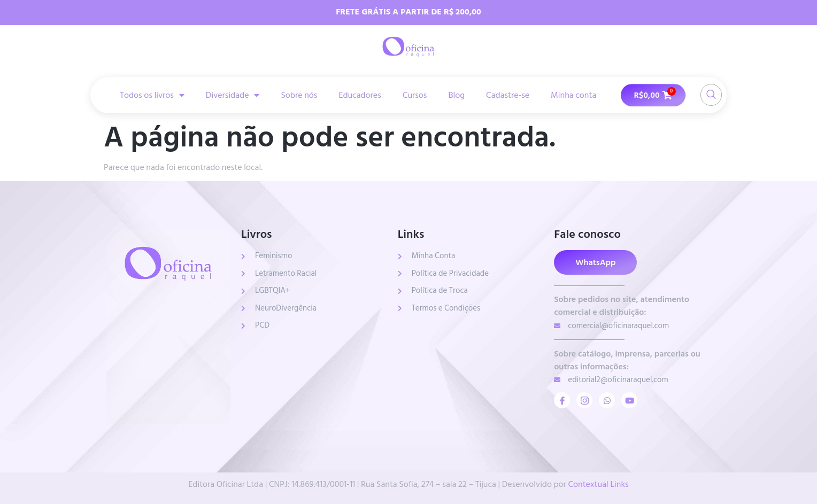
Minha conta (573, 95)
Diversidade (233, 95)
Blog (456, 95)
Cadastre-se (508, 95)
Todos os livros (152, 95)
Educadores (360, 95)
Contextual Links (598, 484)
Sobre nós (299, 95)
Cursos (415, 95)
